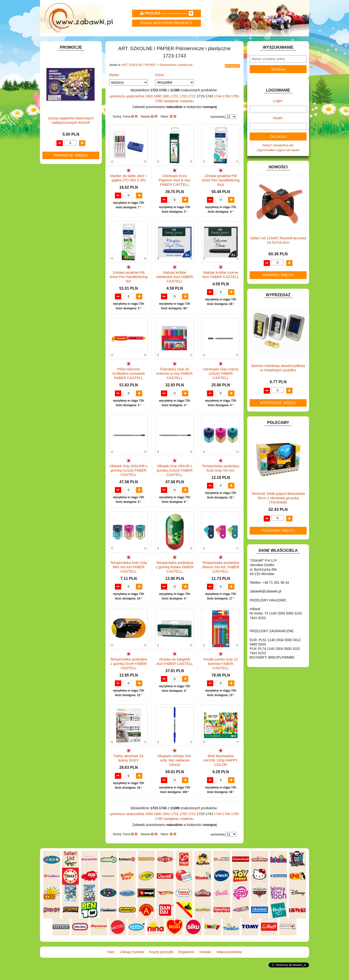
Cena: (160, 86)
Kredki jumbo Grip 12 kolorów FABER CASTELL (221, 677)
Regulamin (197, 43)
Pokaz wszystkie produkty (167, 23)
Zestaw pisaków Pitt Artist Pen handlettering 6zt (129, 288)
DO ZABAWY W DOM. (64, 221)
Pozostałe (65, 168)
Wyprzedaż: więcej (278, 416)
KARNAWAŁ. (58, 280)
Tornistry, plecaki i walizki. (71, 102)
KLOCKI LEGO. (59, 292)
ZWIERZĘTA (57, 384)
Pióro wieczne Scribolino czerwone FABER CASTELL (128, 385)
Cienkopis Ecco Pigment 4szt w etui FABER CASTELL (174, 191)
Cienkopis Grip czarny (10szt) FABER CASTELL (221, 385)
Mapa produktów (287, 43)
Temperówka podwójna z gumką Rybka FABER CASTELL (175, 579)
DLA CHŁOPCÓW (61, 204)
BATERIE (55, 199)
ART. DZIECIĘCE (61, 91)
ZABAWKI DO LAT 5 (63, 368)
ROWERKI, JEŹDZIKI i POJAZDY (72, 351)
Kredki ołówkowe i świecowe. (79, 135)
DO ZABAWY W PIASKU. (66, 226)
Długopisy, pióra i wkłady (75, 163)
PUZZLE (55, 346)
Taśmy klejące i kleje (68, 181)
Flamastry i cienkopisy (74, 146)
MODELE (55, 318)
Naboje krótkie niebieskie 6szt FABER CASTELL (175, 288)
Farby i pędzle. (68, 140)
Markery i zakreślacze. (74, 129)
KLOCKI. (55, 286)
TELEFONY (57, 362)
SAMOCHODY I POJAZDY (67, 357)
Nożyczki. (65, 124)
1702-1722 (188, 107)
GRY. (52, 254)
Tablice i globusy (65, 175)
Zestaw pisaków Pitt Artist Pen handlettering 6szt (221, 191)
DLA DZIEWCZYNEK (63, 210)
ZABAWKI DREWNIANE (66, 373)
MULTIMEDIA (58, 323)
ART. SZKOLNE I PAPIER (67, 97)
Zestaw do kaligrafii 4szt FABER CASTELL (175, 674)
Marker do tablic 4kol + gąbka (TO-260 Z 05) (129, 189)
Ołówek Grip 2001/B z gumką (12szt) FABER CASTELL (174, 482)
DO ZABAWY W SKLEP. (66, 232)
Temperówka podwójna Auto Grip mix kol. (221, 480)
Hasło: (278, 131)
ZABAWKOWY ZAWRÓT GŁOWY (72, 70)
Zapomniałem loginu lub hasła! (278, 163)
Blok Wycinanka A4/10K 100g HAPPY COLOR (221, 774)
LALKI (53, 312)
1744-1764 (222, 107)
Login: (278, 114)
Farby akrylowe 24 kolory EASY (129, 772)
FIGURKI (55, 243)
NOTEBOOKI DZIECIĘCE (67, 329)
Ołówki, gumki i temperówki (77, 152)
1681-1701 (171, 107)
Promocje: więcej (71, 545)
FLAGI (53, 249)
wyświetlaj (218, 128)
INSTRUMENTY (60, 265)
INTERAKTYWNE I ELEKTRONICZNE (59, 273)
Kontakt (242, 43)
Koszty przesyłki (152, 43)
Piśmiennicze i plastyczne (71, 118)
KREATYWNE (58, 297)
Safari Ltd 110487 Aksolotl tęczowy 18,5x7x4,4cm (278, 253)
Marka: (114, 86)
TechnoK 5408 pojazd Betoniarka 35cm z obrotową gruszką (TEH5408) (278, 511)
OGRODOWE (58, 334)
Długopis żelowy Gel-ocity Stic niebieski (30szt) (175, 774)
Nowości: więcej (278, 288)
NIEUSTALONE (59, 390)
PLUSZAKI (56, 340)
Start (62, 43)
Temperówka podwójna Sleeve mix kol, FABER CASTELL (221, 579)
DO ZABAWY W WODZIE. (67, 237)
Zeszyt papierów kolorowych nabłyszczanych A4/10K (71, 510)
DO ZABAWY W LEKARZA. (68, 215)
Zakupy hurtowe (107, 43)
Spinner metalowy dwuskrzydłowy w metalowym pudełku (278, 381)
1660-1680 (154, 107)
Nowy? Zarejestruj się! (278, 158)
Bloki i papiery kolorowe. (75, 157)
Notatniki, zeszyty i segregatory (75, 186)
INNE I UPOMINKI (61, 260)
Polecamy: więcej (278, 544)
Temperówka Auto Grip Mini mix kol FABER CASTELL (129, 579)
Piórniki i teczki (64, 113)
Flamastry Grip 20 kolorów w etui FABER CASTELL (174, 385)
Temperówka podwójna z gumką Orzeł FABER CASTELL (129, 677)
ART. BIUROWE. (60, 76)
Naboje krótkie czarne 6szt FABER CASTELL (221, 286)
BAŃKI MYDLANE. (62, 193)
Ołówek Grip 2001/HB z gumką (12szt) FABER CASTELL (129, 482)
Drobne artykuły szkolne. (71, 107)
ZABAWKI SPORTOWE (65, 379)
